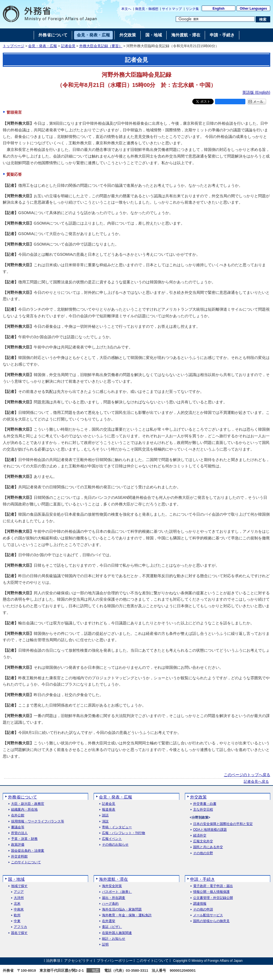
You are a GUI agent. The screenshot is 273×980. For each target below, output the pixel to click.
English (218, 9)
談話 (105, 815)
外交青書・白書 (205, 804)
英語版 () (256, 92)
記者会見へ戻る (256, 782)
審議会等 (18, 827)
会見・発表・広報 (43, 46)
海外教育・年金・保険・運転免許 (127, 915)
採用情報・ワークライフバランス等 (38, 821)
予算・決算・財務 (24, 839)
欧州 (17, 915)
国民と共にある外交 (208, 847)
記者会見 (68, 46)
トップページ (14, 46)
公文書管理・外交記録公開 (213, 898)
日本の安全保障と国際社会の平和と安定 (223, 824)
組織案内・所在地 (24, 810)
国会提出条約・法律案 (28, 851)
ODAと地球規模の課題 (210, 830)
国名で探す (19, 933)
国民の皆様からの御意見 (211, 921)
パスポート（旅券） (117, 892)
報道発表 (109, 810)
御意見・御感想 (147, 9)
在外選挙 (109, 921)
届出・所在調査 (114, 898)
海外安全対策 (112, 886)
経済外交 (200, 836)
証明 (105, 945)
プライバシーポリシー (115, 961)
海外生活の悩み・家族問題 (122, 910)
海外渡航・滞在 (113, 879)
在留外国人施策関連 (117, 933)
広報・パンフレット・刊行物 (124, 833)
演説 (105, 821)
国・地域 (16, 879)
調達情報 (200, 904)
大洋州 (19, 898)
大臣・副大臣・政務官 (28, 804)
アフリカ (20, 927)
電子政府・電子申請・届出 (213, 886)
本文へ (126, 9)
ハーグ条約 (110, 904)
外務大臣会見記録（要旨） (101, 46)
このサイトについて (26, 862)
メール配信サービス (208, 915)
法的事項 (53, 961)
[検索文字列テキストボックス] (215, 19)
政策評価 (18, 845)
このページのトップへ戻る (247, 775)
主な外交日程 (203, 810)
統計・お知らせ (114, 939)
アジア (19, 892)
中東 (17, 921)
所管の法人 (19, 833)
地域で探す (19, 886)
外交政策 (198, 797)
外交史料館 (19, 857)
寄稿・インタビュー (117, 827)
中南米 (19, 910)
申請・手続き (203, 879)
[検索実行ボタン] (263, 19)
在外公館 (18, 815)
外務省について (23, 797)
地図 (95, 970)
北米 (17, 904)
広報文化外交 (203, 841)
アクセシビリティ (78, 961)
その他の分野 (203, 853)
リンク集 (192, 9)
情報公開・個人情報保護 (211, 892)
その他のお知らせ (115, 845)
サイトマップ (172, 9)
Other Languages (254, 9)
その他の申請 (203, 910)
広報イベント (112, 839)
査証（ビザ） (112, 927)
